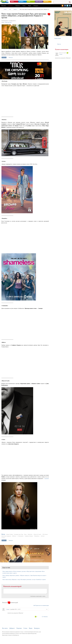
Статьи (24, 6)
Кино (10, 9)
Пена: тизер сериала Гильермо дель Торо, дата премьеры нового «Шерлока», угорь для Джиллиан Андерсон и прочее (41, 9)
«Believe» (14, 536)
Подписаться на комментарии (42, 605)
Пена (25, 534)
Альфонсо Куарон (29, 536)
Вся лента (4, 6)
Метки (3, 534)
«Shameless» (37, 536)
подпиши (47, 479)
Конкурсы (36, 6)
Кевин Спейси (10, 534)
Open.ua (59, 44)
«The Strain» (45, 534)
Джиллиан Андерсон (6, 536)
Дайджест (11, 6)
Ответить (46, 617)
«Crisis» (3, 538)
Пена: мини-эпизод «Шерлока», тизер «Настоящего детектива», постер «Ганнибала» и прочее (24, 580)
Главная (5, 9)
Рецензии (18, 6)
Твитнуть (11, 58)
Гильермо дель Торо (19, 534)
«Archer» (43, 536)
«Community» (21, 536)
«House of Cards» (37, 534)
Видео (30, 6)
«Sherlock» (30, 534)
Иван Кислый (8, 22)
